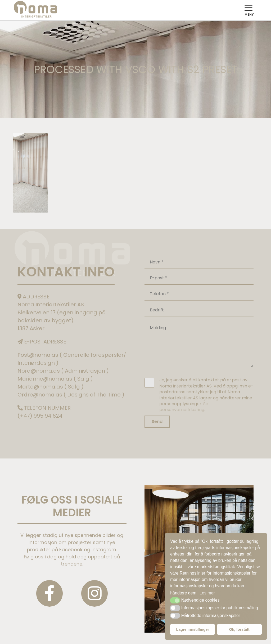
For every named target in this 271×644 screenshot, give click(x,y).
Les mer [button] (207, 593)
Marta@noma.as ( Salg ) (51, 387)
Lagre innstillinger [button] (193, 629)
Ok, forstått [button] (239, 629)
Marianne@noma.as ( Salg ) (55, 379)
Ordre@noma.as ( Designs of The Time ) (71, 395)
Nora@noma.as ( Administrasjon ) (63, 371)
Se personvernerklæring (184, 407)
